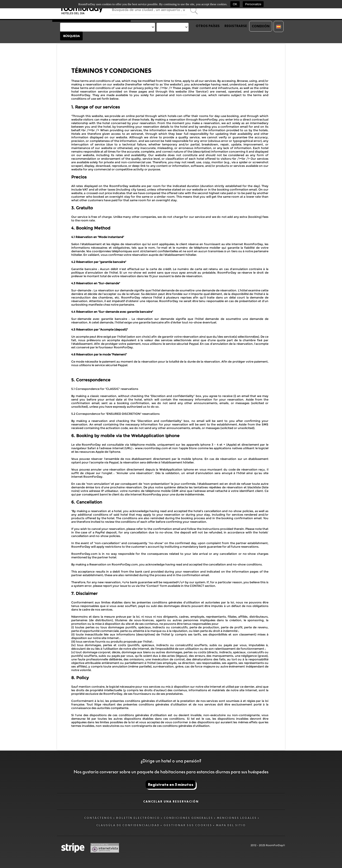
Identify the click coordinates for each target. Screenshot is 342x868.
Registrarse (236, 26)
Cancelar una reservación (171, 801)
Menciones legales (237, 818)
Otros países (208, 26)
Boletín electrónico (138, 818)
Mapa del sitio (231, 825)
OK (235, 4)
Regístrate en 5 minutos (171, 784)
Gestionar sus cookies (188, 825)
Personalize (253, 4)
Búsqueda (71, 36)
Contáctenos (98, 818)
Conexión (261, 26)
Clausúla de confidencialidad (128, 825)
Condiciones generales (188, 818)
